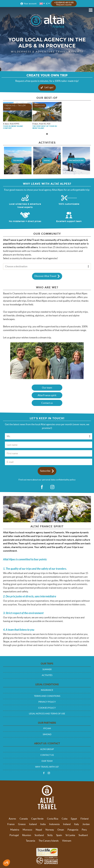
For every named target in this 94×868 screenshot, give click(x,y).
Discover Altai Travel (45, 276)
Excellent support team (69, 221)
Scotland (39, 835)
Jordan (86, 824)
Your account (30, 4)
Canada (24, 819)
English (41, 4)
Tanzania (30, 841)
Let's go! (49, 87)
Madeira (15, 830)
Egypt (74, 819)
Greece (22, 824)
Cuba (65, 819)
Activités (47, 675)
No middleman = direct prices (25, 221)
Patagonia (73, 830)
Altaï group (47, 749)
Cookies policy (47, 708)
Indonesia (54, 824)
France (11, 824)
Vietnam (67, 841)
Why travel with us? (47, 767)
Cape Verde (37, 819)
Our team (47, 388)
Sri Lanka (70, 835)
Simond (47, 734)
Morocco (27, 830)
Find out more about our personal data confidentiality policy (47, 480)
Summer (47, 669)
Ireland (67, 824)
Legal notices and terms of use (47, 714)
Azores (12, 819)
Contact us (47, 403)
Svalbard (83, 835)
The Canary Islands (49, 841)
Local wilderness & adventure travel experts (25, 206)
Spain (59, 835)
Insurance (47, 690)
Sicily (50, 835)
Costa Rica (53, 819)
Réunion (27, 835)
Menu (91, 10)
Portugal (14, 835)
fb (42, 487)
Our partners (47, 723)
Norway (50, 830)
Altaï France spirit (47, 395)
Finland (85, 819)
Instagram (49, 773)
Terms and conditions (47, 696)
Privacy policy (47, 702)
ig (52, 487)
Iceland (33, 824)
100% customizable (69, 204)
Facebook (44, 773)
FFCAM (47, 728)
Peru (84, 830)
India (43, 824)
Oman (61, 830)
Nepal (39, 830)
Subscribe (45, 471)
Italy (76, 824)
